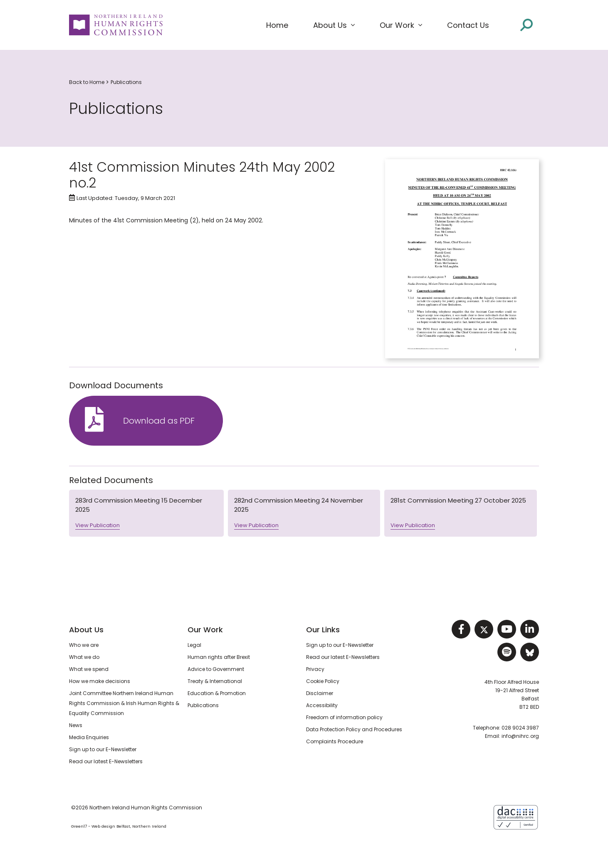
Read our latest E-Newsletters (106, 761)
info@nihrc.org (520, 736)
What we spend (89, 669)
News (76, 725)
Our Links (323, 630)
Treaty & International (215, 681)
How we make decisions (100, 681)
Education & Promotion (217, 693)
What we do (84, 657)
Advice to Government (216, 669)
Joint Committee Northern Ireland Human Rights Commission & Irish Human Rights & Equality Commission (124, 703)
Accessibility (322, 705)
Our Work (205, 630)
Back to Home (87, 82)
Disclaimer (320, 693)
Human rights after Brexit (219, 657)
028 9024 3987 (520, 728)
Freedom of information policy (344, 717)
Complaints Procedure (335, 741)
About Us (86, 630)
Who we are (84, 645)
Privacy (315, 669)
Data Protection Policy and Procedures (354, 729)
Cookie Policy (323, 681)
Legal (194, 645)
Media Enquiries (89, 737)
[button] (334, 25)
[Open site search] (526, 25)
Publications (126, 82)
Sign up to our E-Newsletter (103, 749)
